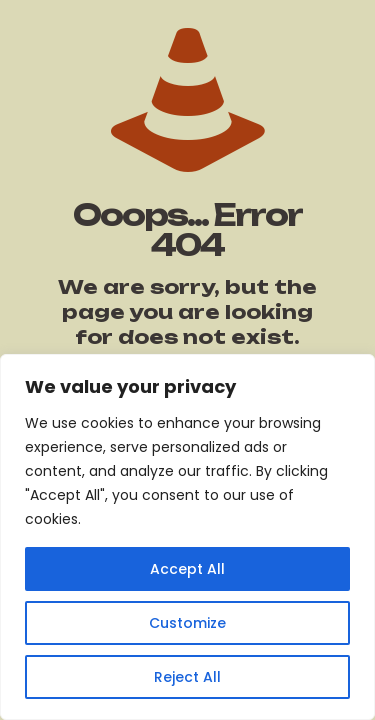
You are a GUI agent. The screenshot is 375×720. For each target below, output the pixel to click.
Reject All (187, 677)
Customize (187, 623)
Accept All (187, 569)
